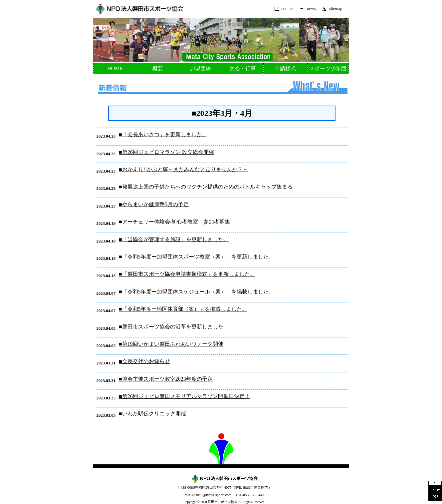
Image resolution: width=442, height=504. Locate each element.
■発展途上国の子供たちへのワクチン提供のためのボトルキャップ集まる (206, 187)
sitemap (336, 9)
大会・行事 (243, 68)
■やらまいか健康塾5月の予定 (154, 204)
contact (287, 9)
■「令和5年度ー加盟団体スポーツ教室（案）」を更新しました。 (196, 257)
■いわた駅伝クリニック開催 (152, 414)
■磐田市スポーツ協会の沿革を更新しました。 (174, 327)
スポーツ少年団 (328, 68)
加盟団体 (200, 68)
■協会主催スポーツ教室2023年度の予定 (166, 379)
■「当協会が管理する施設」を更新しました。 (174, 239)
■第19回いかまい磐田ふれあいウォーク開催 (171, 344)
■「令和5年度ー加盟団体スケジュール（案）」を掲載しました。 (196, 292)
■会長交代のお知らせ (144, 361)
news (311, 9)
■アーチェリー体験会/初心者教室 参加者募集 (174, 222)
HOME (115, 68)
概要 (158, 68)
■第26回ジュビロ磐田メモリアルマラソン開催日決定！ (184, 396)
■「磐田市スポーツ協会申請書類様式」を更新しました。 (187, 274)
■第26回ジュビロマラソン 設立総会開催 (166, 152)
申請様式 (285, 68)
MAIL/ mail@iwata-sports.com (208, 495)
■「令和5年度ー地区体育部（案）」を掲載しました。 (183, 309)
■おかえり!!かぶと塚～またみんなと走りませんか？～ (183, 169)
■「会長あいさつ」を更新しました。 (163, 134)
